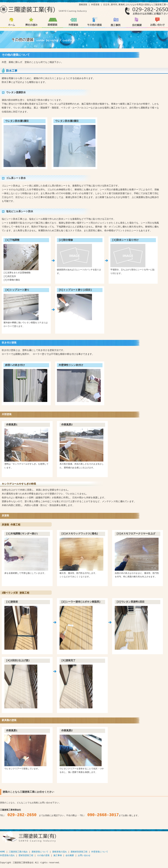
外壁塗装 (73, 24)
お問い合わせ (158, 24)
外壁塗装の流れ (7, 855)
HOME (3, 852)
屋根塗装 (52, 24)
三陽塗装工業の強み (18, 852)
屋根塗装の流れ (60, 852)
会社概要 (137, 24)
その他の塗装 (94, 24)
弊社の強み (31, 24)
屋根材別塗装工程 (79, 852)
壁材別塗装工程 (26, 855)
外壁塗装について (100, 852)
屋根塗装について (40, 852)
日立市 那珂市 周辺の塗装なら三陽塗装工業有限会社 (10, 24)
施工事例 (116, 24)
